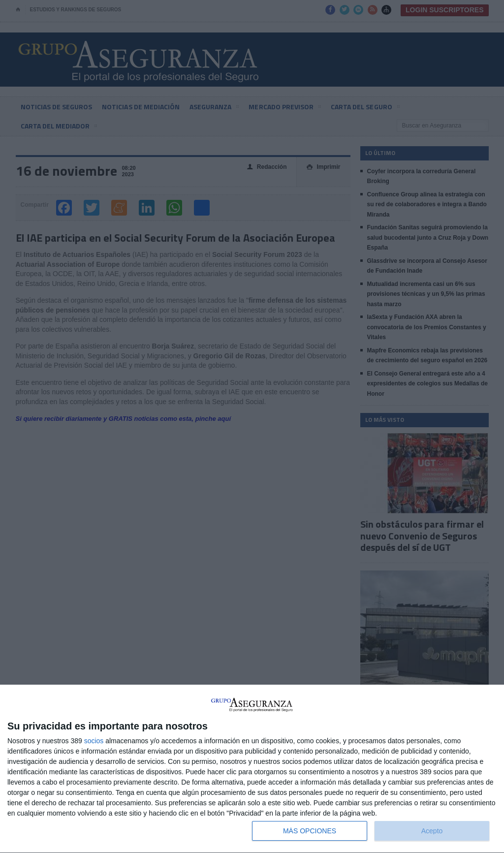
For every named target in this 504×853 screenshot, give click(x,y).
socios (94, 741)
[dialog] (252, 769)
